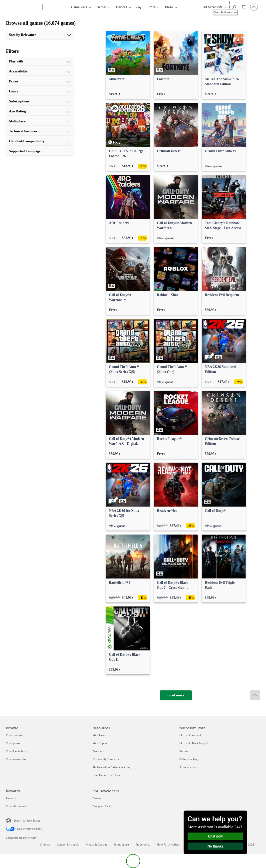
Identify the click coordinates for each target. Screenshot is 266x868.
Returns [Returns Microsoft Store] (184, 751)
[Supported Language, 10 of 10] (40, 151)
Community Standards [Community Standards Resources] (106, 759)
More (169, 7)
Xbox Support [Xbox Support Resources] (101, 743)
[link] (128, 65)
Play (138, 7)
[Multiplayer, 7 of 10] (40, 121)
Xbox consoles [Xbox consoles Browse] (14, 735)
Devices (122, 7)
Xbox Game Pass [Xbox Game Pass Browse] (16, 751)
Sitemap (45, 844)
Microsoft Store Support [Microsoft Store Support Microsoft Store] (194, 743)
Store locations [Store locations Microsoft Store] (188, 767)
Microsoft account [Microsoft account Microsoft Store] (190, 735)
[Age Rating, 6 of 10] (40, 111)
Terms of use (121, 844)
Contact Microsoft (68, 844)
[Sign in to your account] (254, 7)
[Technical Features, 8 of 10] (40, 131)
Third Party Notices (168, 844)
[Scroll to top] (255, 695)
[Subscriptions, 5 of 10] (40, 101)
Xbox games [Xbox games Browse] (13, 743)
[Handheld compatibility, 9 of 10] (40, 141)
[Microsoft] (23, 7)
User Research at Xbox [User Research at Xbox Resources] (106, 775)
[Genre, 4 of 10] (40, 91)
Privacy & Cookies (96, 844)
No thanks (216, 846)
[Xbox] (56, 7)
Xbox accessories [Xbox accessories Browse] (16, 759)
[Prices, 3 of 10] (40, 81)
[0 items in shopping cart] (244, 6)
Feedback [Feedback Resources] (98, 751)
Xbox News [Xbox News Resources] (99, 735)
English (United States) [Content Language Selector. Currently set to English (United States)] (27, 820)
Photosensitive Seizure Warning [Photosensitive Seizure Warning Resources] (112, 767)
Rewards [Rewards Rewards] (11, 798)
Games (102, 7)
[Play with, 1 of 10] (40, 61)
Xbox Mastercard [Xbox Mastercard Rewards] (16, 806)
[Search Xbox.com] (234, 6)
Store (152, 7)
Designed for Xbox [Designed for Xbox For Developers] (104, 806)
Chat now (215, 836)
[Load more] (176, 695)
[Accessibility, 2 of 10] (40, 71)
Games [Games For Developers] (97, 798)
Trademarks (143, 844)
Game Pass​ (79, 7)
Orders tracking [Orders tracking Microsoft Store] (189, 759)
